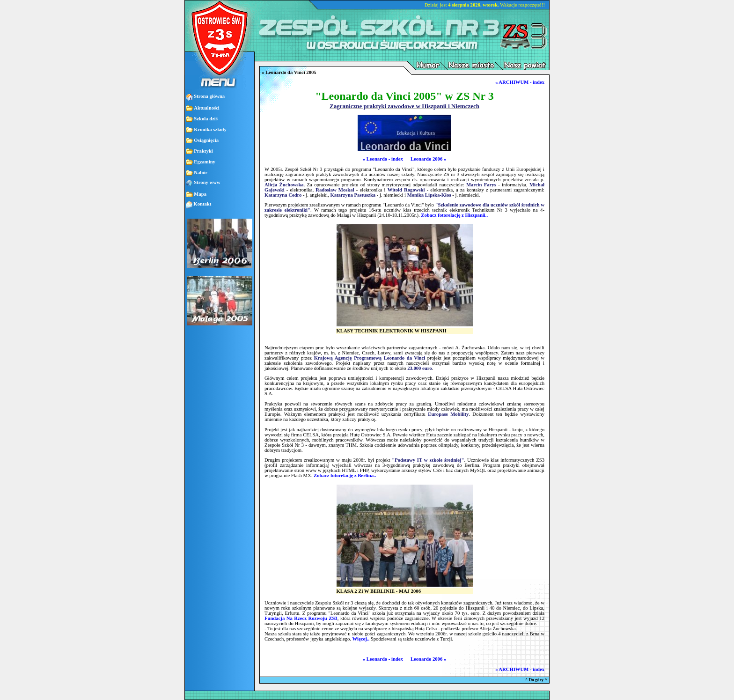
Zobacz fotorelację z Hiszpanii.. (454, 215)
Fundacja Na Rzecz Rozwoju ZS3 (301, 618)
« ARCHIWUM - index (520, 82)
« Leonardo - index (383, 159)
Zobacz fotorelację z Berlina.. (345, 475)
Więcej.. (361, 639)
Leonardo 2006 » (428, 159)
